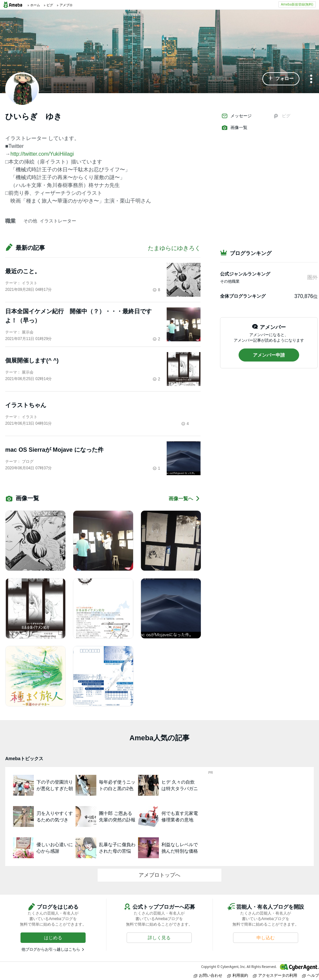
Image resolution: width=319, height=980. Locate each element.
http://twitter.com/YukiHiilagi (42, 154)
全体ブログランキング (243, 296)
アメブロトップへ (159, 875)
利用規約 (238, 975)
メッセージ (236, 116)
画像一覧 (234, 128)
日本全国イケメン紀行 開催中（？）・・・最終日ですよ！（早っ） (78, 316)
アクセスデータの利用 (275, 975)
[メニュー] (311, 79)
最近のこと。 (23, 271)
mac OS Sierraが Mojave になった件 (54, 450)
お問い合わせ (208, 975)
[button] (281, 79)
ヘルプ (311, 975)
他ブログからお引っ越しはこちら (51, 949)
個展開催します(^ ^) (32, 361)
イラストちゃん (26, 405)
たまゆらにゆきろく (174, 248)
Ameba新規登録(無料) (297, 4)
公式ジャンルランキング (245, 274)
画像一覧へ (185, 498)
